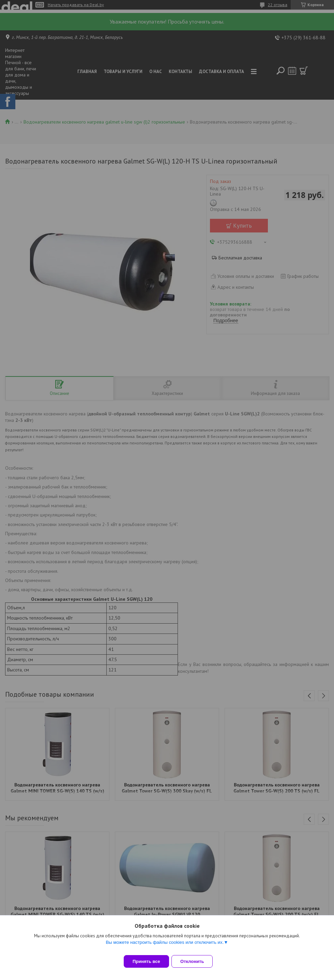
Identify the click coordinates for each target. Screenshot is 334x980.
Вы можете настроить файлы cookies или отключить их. (165, 946)
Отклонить (196, 961)
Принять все (146, 961)
